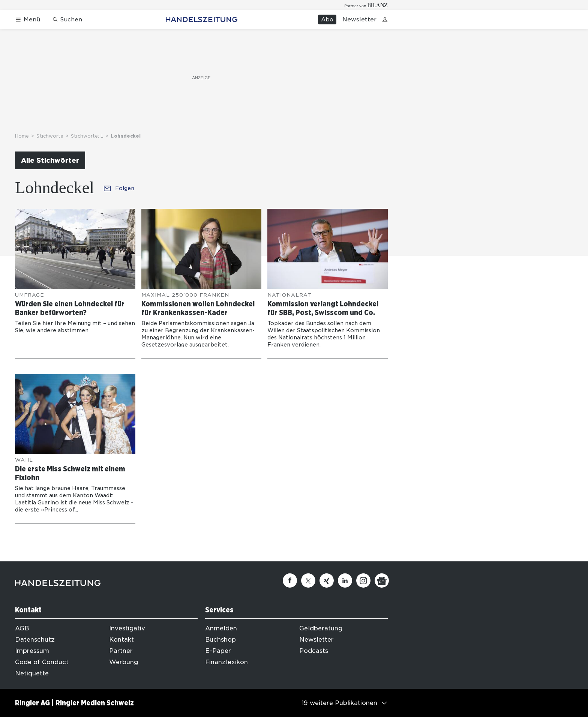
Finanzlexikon (226, 662)
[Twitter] (308, 580)
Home (22, 136)
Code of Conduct (42, 662)
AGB (22, 628)
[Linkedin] (345, 580)
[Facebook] (290, 580)
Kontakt (121, 640)
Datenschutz (35, 640)
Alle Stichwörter (50, 160)
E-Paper (218, 651)
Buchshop (220, 640)
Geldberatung (321, 628)
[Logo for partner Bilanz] (366, 5)
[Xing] (327, 580)
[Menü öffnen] (28, 20)
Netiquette (32, 673)
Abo (327, 19)
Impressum (32, 651)
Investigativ (127, 628)
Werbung (124, 662)
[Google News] (382, 580)
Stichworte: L (87, 136)
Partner (121, 651)
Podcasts (314, 651)
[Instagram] (363, 580)
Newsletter (359, 19)
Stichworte (50, 136)
